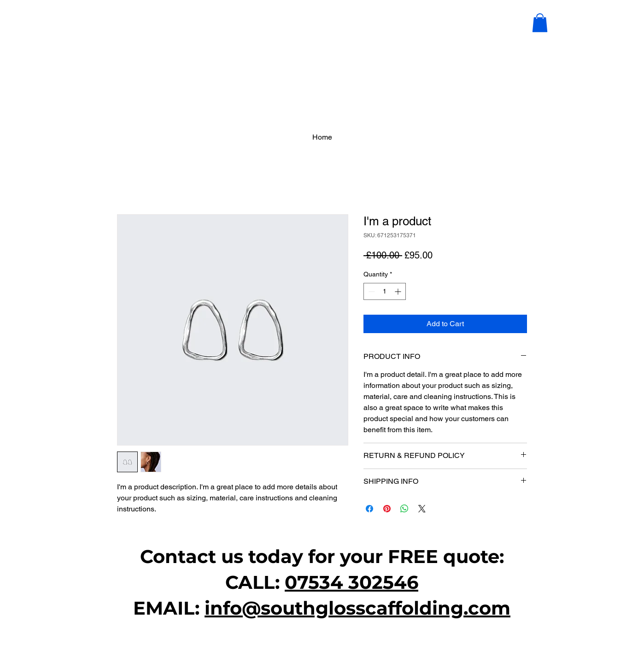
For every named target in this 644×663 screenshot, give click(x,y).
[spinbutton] (385, 291)
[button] (540, 23)
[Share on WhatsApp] (404, 509)
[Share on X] (422, 509)
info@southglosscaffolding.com (357, 608)
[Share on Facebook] (369, 509)
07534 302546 (351, 582)
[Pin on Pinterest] (387, 509)
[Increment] (399, 291)
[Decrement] (371, 291)
